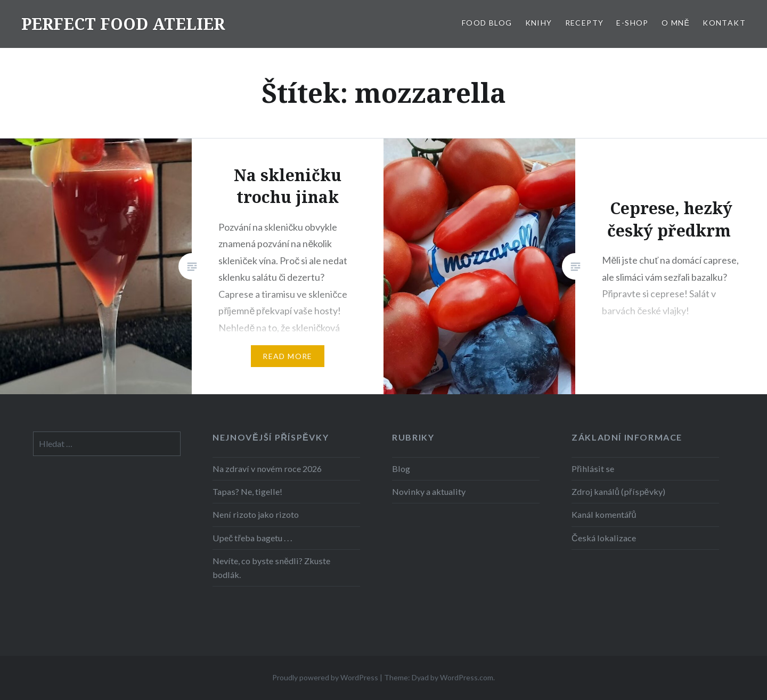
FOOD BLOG (487, 23)
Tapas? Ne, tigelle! (247, 491)
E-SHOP (632, 23)
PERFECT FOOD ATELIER (123, 24)
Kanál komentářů (604, 514)
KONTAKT (724, 23)
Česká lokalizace (604, 538)
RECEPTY (585, 23)
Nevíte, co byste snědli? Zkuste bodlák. (271, 568)
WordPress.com (467, 677)
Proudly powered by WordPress (325, 677)
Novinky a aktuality (429, 491)
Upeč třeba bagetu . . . (252, 538)
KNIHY (539, 23)
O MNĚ (676, 23)
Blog (401, 469)
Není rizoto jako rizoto (256, 514)
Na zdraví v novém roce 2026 (267, 469)
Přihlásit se (593, 469)
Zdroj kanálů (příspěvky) (618, 491)
